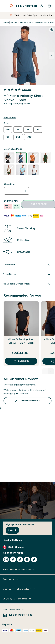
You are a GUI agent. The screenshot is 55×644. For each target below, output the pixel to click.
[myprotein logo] (26, 6)
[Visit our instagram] (6, 559)
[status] (17, 191)
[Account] (42, 6)
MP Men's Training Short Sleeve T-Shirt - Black (21, 341)
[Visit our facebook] (13, 559)
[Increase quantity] (26, 191)
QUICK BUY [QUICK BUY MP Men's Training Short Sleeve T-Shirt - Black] (21, 361)
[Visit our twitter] (34, 559)
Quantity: (9, 184)
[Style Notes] (27, 275)
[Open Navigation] (5, 6)
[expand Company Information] (19, 589)
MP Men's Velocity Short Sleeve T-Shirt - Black (32, 22)
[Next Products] (51, 371)
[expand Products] (10, 579)
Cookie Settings (13, 540)
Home (6, 22)
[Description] (27, 265)
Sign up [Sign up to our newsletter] (12, 530)
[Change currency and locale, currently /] (27, 547)
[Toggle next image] (51, 55)
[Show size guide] (10, 118)
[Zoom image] (51, 30)
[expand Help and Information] (19, 570)
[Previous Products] (45, 371)
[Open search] (12, 6)
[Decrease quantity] (7, 191)
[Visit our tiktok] (20, 559)
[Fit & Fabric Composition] (27, 284)
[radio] (8, 130)
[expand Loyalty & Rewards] (17, 599)
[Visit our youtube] (27, 559)
